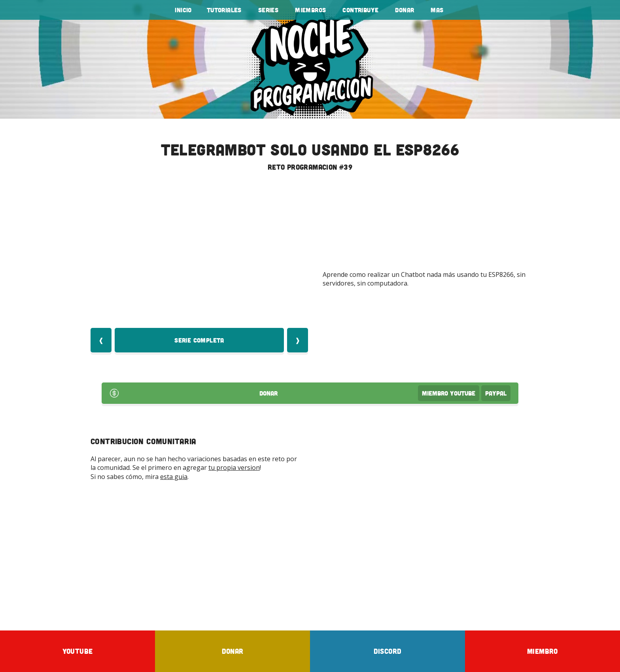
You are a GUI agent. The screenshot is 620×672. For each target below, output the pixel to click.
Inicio (183, 10)
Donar (405, 10)
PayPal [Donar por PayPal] (496, 393)
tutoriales (224, 10)
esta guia (174, 477)
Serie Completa (199, 340)
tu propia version (234, 468)
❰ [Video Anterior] (101, 340)
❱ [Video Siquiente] (298, 340)
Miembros (310, 10)
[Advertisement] (310, 555)
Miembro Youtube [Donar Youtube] (449, 393)
